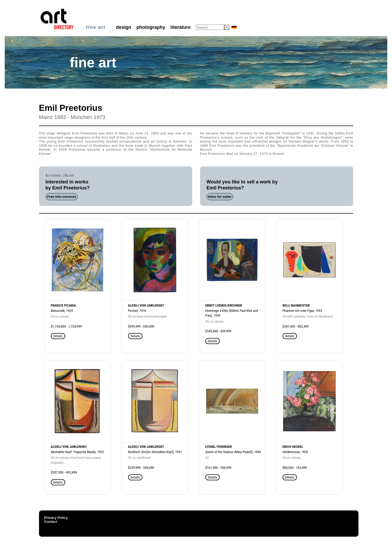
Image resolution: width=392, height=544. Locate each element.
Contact (51, 522)
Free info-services (62, 197)
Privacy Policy (56, 518)
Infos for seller (220, 197)
